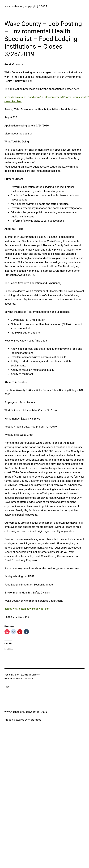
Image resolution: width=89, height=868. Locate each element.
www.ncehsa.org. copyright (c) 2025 (26, 6)
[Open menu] (83, 7)
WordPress (35, 720)
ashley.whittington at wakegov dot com (27, 609)
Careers (36, 675)
